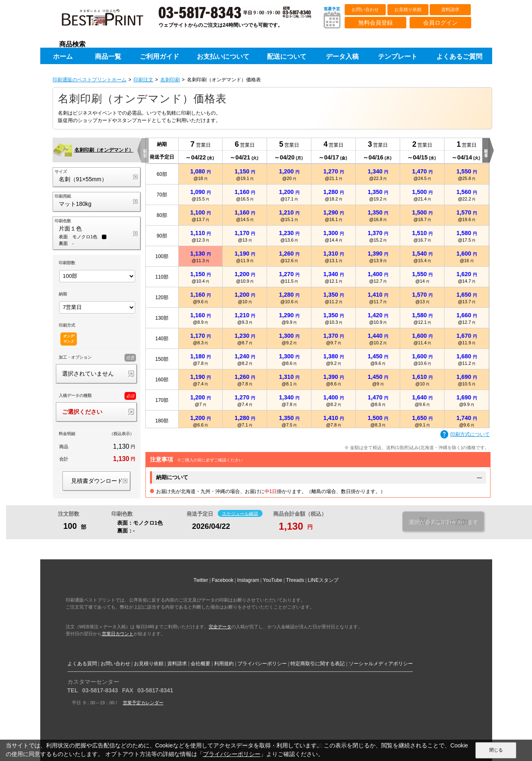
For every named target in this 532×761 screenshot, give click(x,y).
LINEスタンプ (323, 580)
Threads (295, 580)
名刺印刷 (170, 80)
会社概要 (200, 664)
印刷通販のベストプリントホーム (90, 80)
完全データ (220, 627)
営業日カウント (118, 634)
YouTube (273, 580)
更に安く (145, 150)
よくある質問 (82, 664)
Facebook (223, 580)
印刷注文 (143, 80)
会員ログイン (440, 23)
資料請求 (450, 9)
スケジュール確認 (240, 513)
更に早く (486, 150)
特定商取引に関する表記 (318, 664)
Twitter (201, 580)
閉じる (496, 750)
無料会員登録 (375, 23)
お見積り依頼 (408, 9)
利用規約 (224, 664)
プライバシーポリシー (262, 664)
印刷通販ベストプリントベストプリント (110, 21)
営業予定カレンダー (143, 703)
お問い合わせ (365, 9)
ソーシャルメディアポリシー (381, 664)
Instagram (248, 580)
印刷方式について (465, 435)
